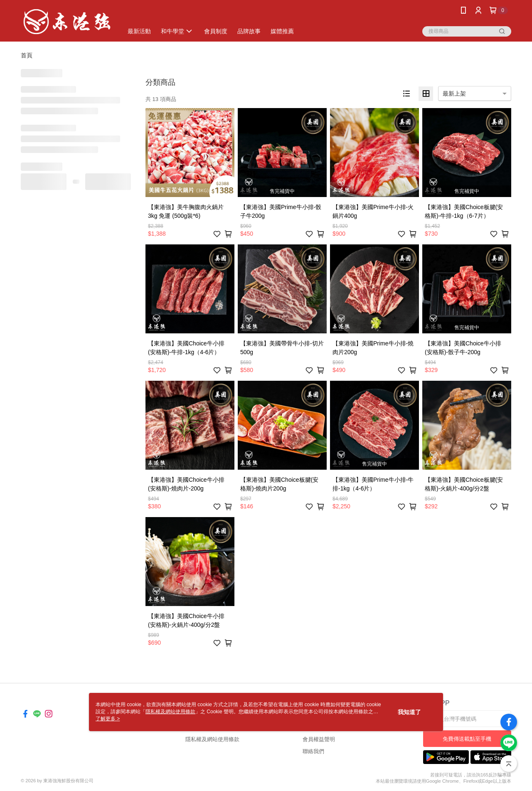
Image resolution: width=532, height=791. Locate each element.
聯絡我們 (313, 751)
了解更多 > (108, 719)
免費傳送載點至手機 (467, 739)
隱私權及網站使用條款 (212, 739)
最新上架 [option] (454, 94)
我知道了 (409, 712)
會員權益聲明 (319, 739)
